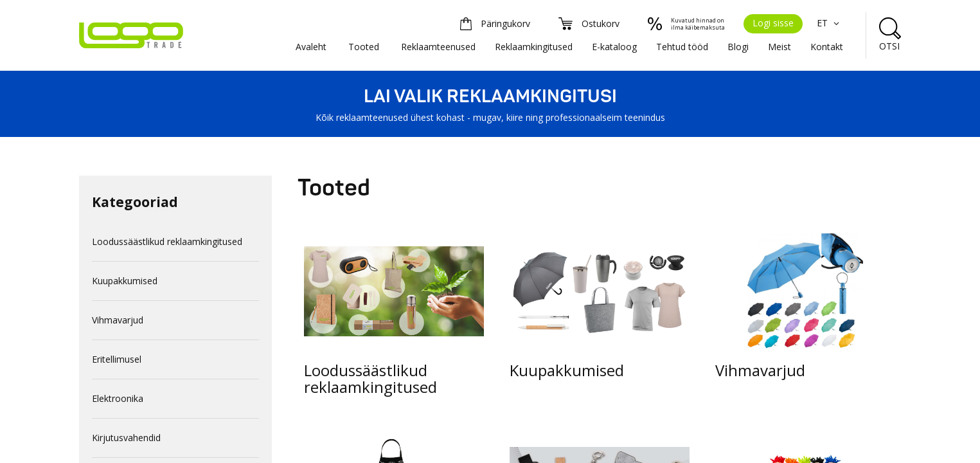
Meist (780, 47)
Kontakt (827, 47)
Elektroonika (118, 398)
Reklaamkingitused (534, 47)
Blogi (738, 47)
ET (830, 23)
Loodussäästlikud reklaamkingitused (167, 241)
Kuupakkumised (125, 281)
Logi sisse (773, 23)
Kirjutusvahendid (126, 438)
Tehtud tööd (682, 47)
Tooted (364, 47)
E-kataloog (614, 47)
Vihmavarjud (118, 320)
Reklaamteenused (438, 47)
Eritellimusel (117, 359)
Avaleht (311, 47)
